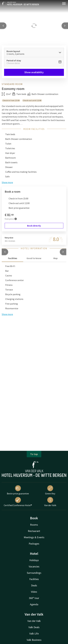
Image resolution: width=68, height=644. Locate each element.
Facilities (34, 579)
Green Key (50, 490)
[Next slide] (65, 26)
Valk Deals (34, 627)
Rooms (34, 525)
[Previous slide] (3, 26)
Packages (34, 544)
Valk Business (34, 640)
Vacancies (34, 566)
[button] (5, 252)
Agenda (34, 604)
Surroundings (34, 573)
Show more (7, 314)
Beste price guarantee (18, 490)
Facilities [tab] (13, 258)
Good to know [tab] (34, 258)
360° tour (34, 598)
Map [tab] (56, 258)
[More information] (16, 219)
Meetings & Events (34, 537)
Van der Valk (50, 502)
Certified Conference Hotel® (18, 502)
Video (34, 592)
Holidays (34, 560)
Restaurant (34, 531)
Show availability (34, 72)
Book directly (34, 226)
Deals (34, 585)
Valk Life (34, 634)
